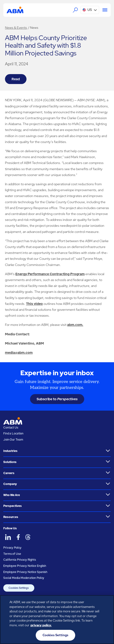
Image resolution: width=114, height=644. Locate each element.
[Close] (106, 603)
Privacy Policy (12, 548)
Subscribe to (57, 399)
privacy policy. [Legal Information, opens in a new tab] (41, 625)
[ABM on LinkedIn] (8, 537)
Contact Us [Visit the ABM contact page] (11, 428)
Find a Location (13, 434)
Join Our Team (13, 440)
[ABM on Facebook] (18, 537)
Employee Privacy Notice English (25, 566)
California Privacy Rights (20, 560)
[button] (90, 10)
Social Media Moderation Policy (24, 578)
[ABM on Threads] (28, 537)
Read (16, 79)
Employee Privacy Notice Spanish (25, 572)
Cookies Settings (19, 588)
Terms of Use (12, 554)
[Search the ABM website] (75, 10)
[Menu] (103, 10)
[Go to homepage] (15, 10)
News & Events (16, 28)
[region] (57, 620)
